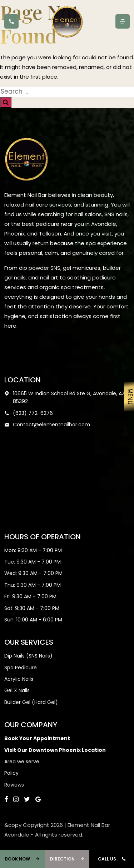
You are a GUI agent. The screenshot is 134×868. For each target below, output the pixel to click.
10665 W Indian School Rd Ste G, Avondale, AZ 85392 (64, 398)
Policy (11, 773)
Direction (67, 859)
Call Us (112, 859)
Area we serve (22, 762)
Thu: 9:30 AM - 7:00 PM (33, 585)
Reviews (14, 785)
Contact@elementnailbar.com (47, 425)
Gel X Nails (17, 690)
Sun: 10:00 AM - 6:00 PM (33, 620)
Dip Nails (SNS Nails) (28, 656)
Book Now (22, 859)
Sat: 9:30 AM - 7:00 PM (32, 608)
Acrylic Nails (19, 679)
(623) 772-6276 (29, 413)
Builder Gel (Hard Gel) (31, 702)
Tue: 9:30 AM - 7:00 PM (33, 562)
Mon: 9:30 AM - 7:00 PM (33, 550)
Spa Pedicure (21, 668)
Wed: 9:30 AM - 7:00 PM (33, 573)
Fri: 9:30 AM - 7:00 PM (30, 596)
